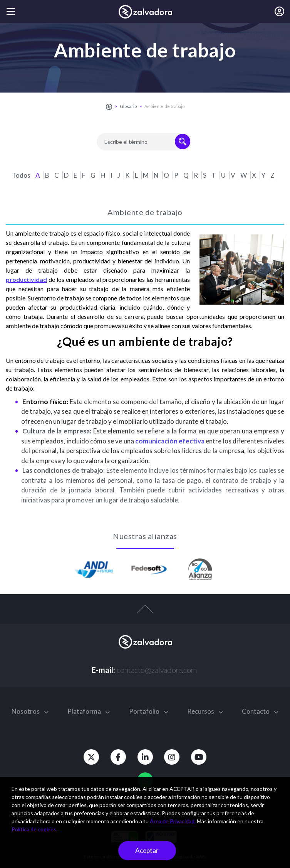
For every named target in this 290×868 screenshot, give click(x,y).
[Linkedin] (145, 757)
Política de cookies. (34, 829)
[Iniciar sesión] (279, 12)
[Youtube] (199, 757)
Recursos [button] (205, 711)
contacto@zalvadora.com (157, 670)
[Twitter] (91, 757)
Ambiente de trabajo (164, 106)
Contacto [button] (260, 711)
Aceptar (147, 850)
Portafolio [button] (149, 711)
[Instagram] (172, 757)
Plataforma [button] (89, 711)
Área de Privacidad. (173, 821)
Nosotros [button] (30, 711)
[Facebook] (118, 757)
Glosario (128, 106)
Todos (22, 175)
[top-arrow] (145, 613)
